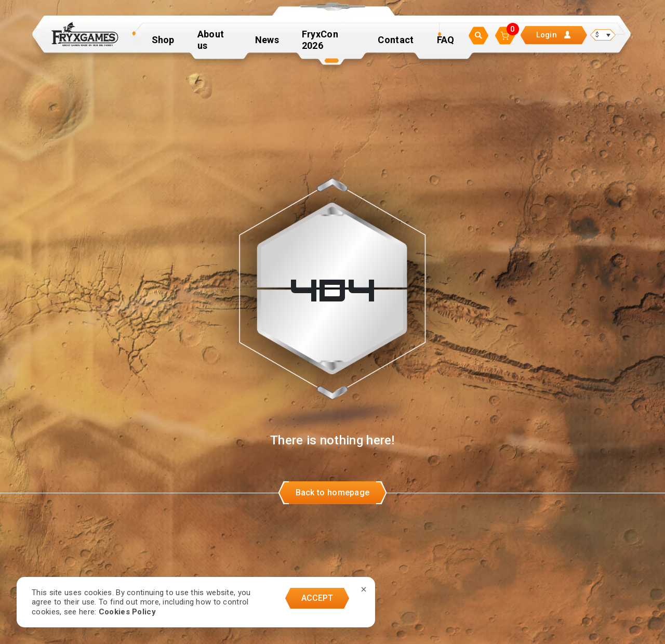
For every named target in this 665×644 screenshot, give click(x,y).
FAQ (446, 44)
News (267, 44)
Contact (396, 44)
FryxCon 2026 (320, 44)
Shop (163, 44)
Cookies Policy (127, 612)
